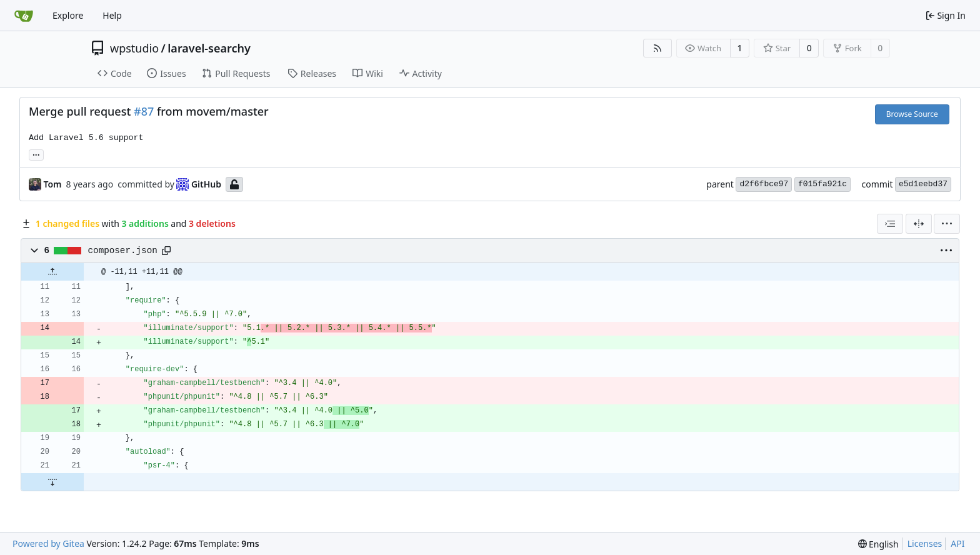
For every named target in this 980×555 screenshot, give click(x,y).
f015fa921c (822, 184)
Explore (68, 15)
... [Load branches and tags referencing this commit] (36, 154)
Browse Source (912, 114)
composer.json (123, 251)
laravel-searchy (209, 48)
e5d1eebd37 (923, 184)
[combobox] (890, 224)
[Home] (24, 16)
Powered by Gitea (48, 543)
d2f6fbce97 (764, 184)
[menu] (947, 224)
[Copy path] (166, 251)
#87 (144, 111)
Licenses (925, 543)
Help (112, 15)
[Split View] (919, 224)
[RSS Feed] (657, 48)
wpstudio (134, 48)
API (957, 543)
